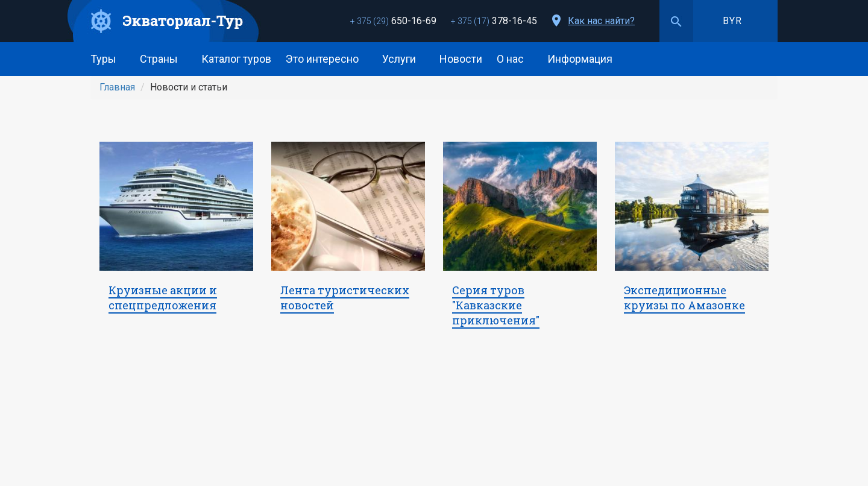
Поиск (676, 21)
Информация (584, 59)
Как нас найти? (601, 21)
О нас (515, 59)
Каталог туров (236, 59)
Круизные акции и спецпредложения (163, 298)
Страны (163, 59)
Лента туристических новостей (345, 298)
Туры (108, 59)
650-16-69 (393, 21)
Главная (117, 87)
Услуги (404, 59)
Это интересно (327, 59)
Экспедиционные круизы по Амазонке (684, 298)
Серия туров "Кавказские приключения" (496, 305)
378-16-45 (494, 21)
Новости (461, 59)
